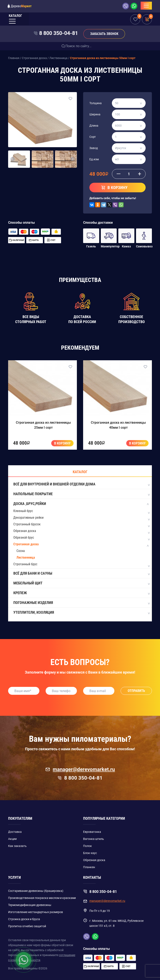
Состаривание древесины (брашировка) (36, 891)
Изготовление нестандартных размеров (36, 912)
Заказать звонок (104, 34)
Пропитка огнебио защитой (27, 926)
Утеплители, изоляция (81, 613)
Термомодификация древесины (30, 905)
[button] (13, 159)
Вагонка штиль (94, 839)
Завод (94, 148)
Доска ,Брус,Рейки (81, 504)
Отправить (136, 691)
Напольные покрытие (81, 494)
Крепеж (81, 593)
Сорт (93, 137)
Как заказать (17, 846)
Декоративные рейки (28, 518)
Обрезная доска (25, 531)
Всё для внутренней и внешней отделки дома (81, 484)
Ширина (95, 114)
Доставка (15, 832)
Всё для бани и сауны (81, 574)
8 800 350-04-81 (59, 33)
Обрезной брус (24, 538)
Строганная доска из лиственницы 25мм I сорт (43, 425)
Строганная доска (26, 544)
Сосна (21, 551)
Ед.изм (94, 159)
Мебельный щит (81, 583)
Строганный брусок (27, 524)
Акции (12, 839)
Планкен (89, 867)
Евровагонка (92, 832)
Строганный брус (25, 564)
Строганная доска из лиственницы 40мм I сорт (118, 425)
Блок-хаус (90, 853)
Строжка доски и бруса (24, 919)
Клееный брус (23, 511)
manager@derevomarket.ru (80, 769)
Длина (94, 126)
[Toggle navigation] (146, 6)
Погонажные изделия (81, 603)
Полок (87, 846)
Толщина (96, 103)
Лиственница (26, 557)
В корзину (62, 443)
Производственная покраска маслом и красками (42, 898)
